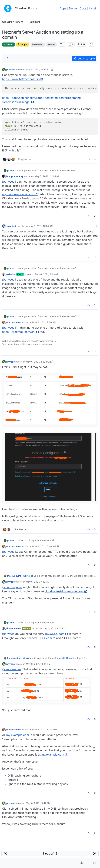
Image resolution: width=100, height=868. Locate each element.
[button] (5, 863)
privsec (11, 69)
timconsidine (14, 628)
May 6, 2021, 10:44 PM (45, 729)
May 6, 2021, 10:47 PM (38, 803)
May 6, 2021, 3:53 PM (38, 362)
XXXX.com (46, 638)
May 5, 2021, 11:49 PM (47, 176)
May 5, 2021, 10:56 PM (38, 69)
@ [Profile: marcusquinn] (12, 587)
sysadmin (12, 226)
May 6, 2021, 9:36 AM (44, 322)
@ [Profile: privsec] (8, 182)
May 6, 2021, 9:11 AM (46, 274)
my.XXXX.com (56, 634)
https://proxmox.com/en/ (20, 332)
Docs (83, 8)
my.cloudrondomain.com (20, 194)
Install (93, 8)
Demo (73, 8)
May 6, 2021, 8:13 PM (54, 628)
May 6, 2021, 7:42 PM (38, 582)
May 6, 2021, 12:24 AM (41, 226)
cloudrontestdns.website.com (66, 591)
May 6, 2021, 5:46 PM (44, 546)
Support (23, 44)
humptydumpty (15, 176)
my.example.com (19, 735)
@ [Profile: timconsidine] (12, 669)
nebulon (11, 274)
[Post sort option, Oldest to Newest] (7, 58)
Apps (63, 8)
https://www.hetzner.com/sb (23, 79)
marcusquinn (14, 322)
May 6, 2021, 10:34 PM (38, 664)
